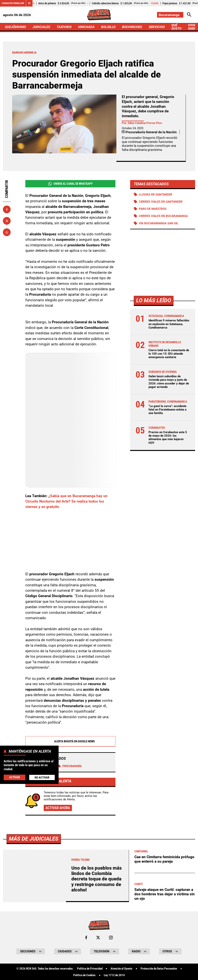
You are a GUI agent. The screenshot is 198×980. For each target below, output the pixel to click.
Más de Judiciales (34, 838)
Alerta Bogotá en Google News (70, 741)
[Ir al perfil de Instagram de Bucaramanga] (111, 937)
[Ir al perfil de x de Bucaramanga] (98, 937)
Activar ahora (58, 808)
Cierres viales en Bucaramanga (163, 216)
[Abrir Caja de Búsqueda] (189, 15)
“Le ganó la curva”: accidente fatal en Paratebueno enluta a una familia (167, 410)
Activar (14, 777)
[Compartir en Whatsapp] (7, 232)
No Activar (42, 778)
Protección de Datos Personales (159, 968)
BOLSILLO (108, 27)
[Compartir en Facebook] (7, 209)
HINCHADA (86, 27)
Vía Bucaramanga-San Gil (159, 223)
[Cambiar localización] (170, 15)
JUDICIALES (41, 27)
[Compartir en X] (7, 221)
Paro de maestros (153, 209)
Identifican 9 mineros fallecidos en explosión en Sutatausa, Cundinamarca (169, 324)
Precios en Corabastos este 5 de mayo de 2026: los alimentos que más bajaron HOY (168, 437)
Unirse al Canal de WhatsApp (70, 184)
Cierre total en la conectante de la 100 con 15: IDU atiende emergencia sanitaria (169, 354)
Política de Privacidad (90, 968)
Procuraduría (70, 766)
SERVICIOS (157, 27)
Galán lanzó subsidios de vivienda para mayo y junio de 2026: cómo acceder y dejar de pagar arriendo (169, 382)
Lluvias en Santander (156, 195)
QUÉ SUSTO (176, 27)
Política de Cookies (84, 975)
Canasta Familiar (13, 3)
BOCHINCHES (132, 27)
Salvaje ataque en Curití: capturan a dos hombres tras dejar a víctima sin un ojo (165, 894)
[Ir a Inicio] (99, 15)
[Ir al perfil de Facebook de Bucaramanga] (86, 937)
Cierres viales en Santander (161, 202)
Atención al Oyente (121, 968)
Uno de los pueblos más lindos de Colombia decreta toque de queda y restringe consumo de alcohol (96, 879)
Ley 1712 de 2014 (114, 975)
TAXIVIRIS (64, 27)
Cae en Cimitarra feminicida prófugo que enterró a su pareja (164, 859)
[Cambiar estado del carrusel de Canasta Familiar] (29, 3)
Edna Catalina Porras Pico (145, 123)
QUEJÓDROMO (15, 27)
